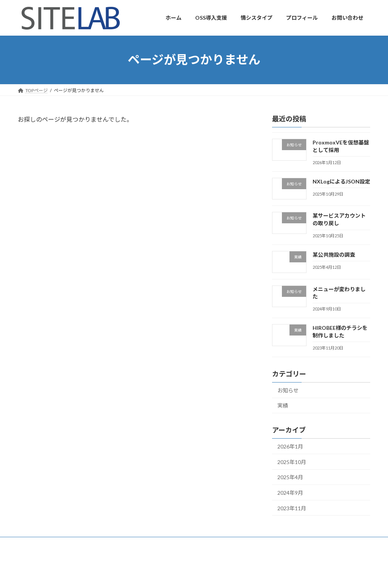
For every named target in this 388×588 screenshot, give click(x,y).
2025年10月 (292, 462)
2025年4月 (290, 477)
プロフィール (39, 544)
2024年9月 (290, 493)
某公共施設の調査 (334, 254)
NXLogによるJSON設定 (341, 181)
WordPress (161, 575)
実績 (283, 405)
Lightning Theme (195, 575)
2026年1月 (290, 446)
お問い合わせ (81, 544)
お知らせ (288, 390)
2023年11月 (292, 508)
